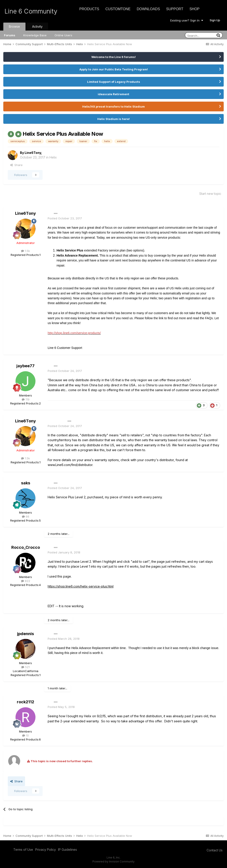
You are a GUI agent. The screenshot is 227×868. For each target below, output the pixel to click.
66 (26, 516)
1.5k (25, 251)
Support (175, 9)
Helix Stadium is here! (113, 119)
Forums (10, 35)
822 (26, 581)
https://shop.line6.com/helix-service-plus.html (81, 586)
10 (25, 735)
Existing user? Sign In (187, 20)
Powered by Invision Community (113, 861)
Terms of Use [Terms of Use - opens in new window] (23, 850)
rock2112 (25, 702)
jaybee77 (25, 366)
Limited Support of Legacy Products (114, 82)
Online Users (63, 35)
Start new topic (210, 194)
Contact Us (215, 850)
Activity (37, 26)
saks (26, 483)
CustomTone (118, 9)
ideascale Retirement (113, 94)
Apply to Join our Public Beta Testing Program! (114, 69)
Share (16, 165)
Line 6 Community (31, 11)
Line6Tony (33, 153)
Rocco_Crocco (26, 547)
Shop (195, 9)
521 (25, 667)
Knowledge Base (35, 35)
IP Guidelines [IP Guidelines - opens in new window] (68, 850)
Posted (65, 218)
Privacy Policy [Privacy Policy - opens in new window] (46, 850)
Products (89, 9)
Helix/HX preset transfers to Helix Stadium (113, 106)
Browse (14, 26)
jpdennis (25, 634)
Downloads (148, 9)
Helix (53, 157)
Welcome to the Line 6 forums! (113, 57)
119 (26, 399)
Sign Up (215, 20)
